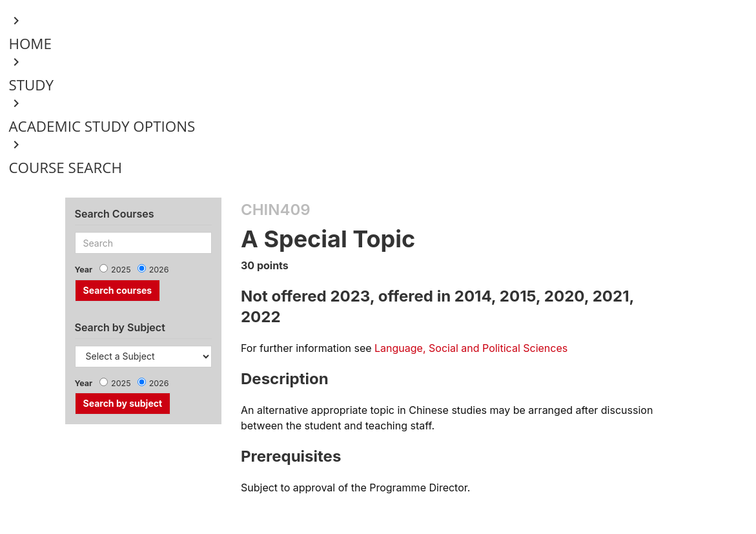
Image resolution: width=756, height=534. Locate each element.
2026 (159, 270)
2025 (121, 270)
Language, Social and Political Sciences (471, 348)
